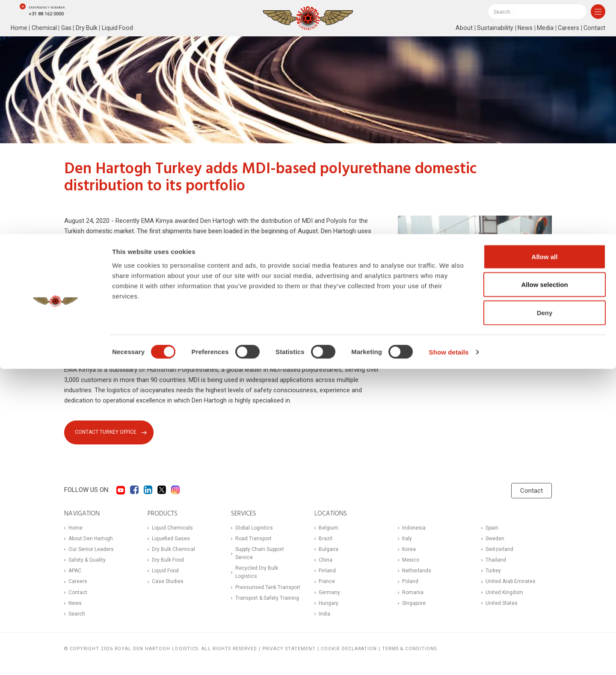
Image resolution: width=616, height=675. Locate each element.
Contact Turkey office (107, 433)
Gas (68, 28)
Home (19, 28)
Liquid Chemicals (172, 529)
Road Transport (253, 539)
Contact (594, 28)
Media (543, 28)
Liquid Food (121, 28)
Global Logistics (254, 529)
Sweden (495, 539)
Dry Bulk (89, 28)
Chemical (45, 28)
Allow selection (544, 591)
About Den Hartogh (91, 539)
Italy (407, 539)
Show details (449, 658)
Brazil (326, 539)
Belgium (329, 529)
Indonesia (414, 529)
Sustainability (492, 28)
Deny (545, 619)
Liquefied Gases (171, 539)
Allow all (545, 563)
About (461, 28)
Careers (567, 28)
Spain (492, 529)
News (523, 28)
